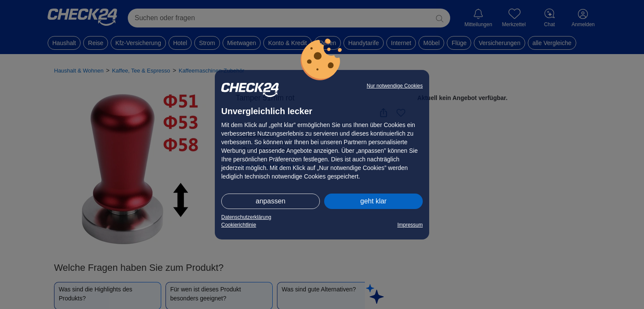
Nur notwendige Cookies (395, 86)
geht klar (373, 201)
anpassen (270, 201)
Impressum (410, 225)
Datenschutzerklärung (246, 217)
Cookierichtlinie (239, 225)
